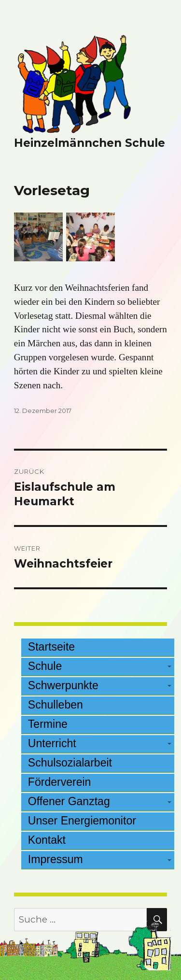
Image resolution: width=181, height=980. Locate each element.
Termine (48, 724)
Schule (45, 666)
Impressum (56, 859)
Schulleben (56, 705)
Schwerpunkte (63, 685)
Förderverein (60, 782)
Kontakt (47, 840)
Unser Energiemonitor (82, 821)
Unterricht (52, 743)
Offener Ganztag (69, 801)
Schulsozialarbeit (70, 763)
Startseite (51, 647)
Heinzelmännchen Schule (90, 143)
